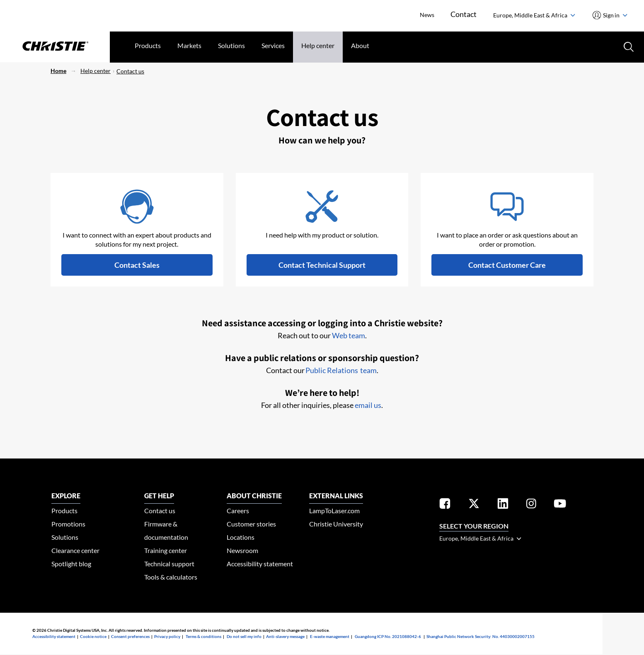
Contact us (130, 71)
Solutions (231, 45)
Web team (349, 335)
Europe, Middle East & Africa (534, 15)
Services (273, 45)
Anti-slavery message (285, 636)
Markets (189, 45)
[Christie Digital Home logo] (55, 47)
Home (58, 71)
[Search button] (628, 46)
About (360, 45)
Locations (241, 537)
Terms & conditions (203, 636)
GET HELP (159, 496)
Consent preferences (130, 636)
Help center (318, 45)
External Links (336, 496)
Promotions (68, 524)
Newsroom (242, 550)
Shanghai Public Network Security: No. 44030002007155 (481, 636)
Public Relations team (341, 370)
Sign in (615, 15)
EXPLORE (66, 496)
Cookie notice (93, 636)
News (427, 15)
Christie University (336, 524)
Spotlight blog (71, 564)
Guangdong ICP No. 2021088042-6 (388, 636)
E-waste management (330, 636)
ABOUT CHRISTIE (254, 496)
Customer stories (251, 524)
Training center (166, 550)
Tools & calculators (171, 577)
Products (148, 45)
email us (368, 405)
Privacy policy (167, 636)
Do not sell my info (244, 636)
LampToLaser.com (334, 511)
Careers (238, 511)
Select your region (474, 526)
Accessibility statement (260, 564)
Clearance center (75, 550)
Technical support (169, 564)
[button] (137, 265)
